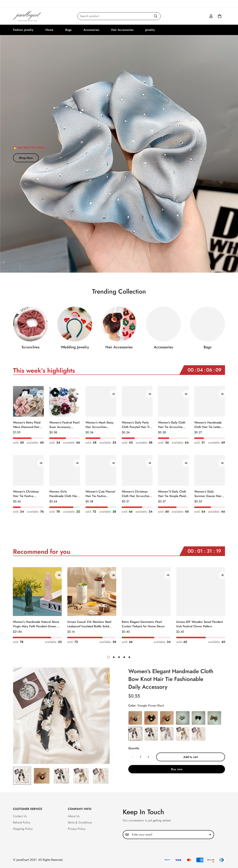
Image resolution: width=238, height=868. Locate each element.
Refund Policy (22, 822)
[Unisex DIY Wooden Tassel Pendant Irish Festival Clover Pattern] (201, 592)
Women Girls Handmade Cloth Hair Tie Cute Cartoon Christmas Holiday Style (64, 494)
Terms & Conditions (80, 822)
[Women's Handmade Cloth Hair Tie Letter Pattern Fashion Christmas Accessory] (210, 401)
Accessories (91, 30)
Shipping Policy (23, 829)
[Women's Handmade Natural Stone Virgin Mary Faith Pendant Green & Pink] (37, 592)
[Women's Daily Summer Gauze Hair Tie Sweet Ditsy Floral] (210, 470)
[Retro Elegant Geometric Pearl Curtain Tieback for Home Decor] (146, 592)
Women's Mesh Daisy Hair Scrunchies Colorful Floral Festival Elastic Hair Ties (100, 425)
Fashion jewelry (23, 30)
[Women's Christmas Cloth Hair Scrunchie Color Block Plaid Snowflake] (137, 470)
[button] (220, 16)
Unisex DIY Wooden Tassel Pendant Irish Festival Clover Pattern (200, 624)
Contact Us (20, 816)
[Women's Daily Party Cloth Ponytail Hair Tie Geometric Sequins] (137, 401)
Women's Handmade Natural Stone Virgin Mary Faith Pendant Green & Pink (36, 624)
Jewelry (150, 30)
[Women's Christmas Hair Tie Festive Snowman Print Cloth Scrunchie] (28, 470)
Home (49, 30)
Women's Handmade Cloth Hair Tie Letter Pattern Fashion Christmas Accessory (208, 425)
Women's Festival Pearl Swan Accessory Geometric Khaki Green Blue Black (64, 425)
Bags (68, 30)
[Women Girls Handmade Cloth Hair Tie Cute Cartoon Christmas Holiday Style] (65, 470)
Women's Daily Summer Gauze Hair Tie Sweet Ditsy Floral (208, 494)
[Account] (211, 16)
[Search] (156, 16)
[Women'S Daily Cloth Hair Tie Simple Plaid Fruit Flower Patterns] (173, 470)
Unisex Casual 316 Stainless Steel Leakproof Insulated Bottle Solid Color (89, 624)
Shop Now (26, 158)
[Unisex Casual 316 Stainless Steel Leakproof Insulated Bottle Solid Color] (92, 592)
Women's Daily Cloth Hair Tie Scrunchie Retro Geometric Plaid (173, 425)
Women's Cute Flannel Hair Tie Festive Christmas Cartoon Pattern (100, 494)
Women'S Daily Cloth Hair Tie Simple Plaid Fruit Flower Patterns (172, 494)
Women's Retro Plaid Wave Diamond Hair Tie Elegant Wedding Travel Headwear (27, 425)
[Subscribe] (210, 835)
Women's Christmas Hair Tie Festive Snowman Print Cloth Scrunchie (27, 494)
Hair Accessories (122, 30)
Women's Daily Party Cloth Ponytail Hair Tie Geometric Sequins (136, 425)
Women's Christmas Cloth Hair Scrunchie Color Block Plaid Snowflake (136, 494)
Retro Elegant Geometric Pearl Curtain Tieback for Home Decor (143, 624)
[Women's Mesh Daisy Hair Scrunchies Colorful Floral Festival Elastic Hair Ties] (101, 401)
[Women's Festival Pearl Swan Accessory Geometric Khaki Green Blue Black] (65, 401)
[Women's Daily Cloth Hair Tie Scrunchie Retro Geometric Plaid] (173, 401)
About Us (74, 816)
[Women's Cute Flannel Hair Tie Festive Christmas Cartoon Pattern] (101, 470)
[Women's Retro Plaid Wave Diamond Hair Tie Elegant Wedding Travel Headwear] (28, 401)
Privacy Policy (77, 829)
